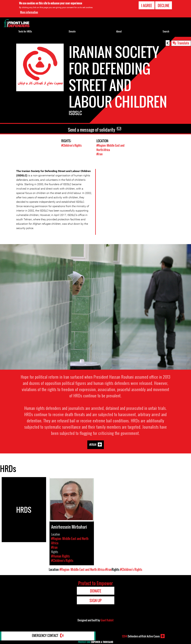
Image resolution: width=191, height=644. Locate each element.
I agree (147, 5)
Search (166, 31)
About (119, 31)
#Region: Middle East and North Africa (82, 569)
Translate (183, 43)
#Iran (99, 154)
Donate (72, 31)
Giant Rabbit (107, 620)
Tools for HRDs (25, 31)
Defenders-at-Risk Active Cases (141, 636)
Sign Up (95, 600)
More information (29, 12)
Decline (164, 5)
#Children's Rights (71, 145)
